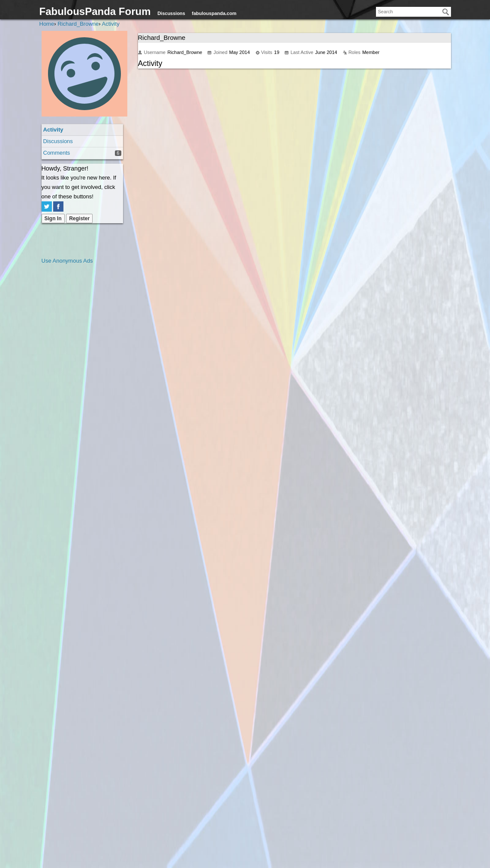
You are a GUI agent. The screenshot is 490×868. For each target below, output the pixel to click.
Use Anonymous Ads (67, 261)
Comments (57, 153)
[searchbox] (413, 12)
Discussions (171, 13)
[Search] (446, 12)
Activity (53, 130)
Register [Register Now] (79, 218)
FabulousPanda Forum (95, 11)
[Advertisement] (76, 394)
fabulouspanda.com (214, 13)
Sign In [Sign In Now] (53, 218)
